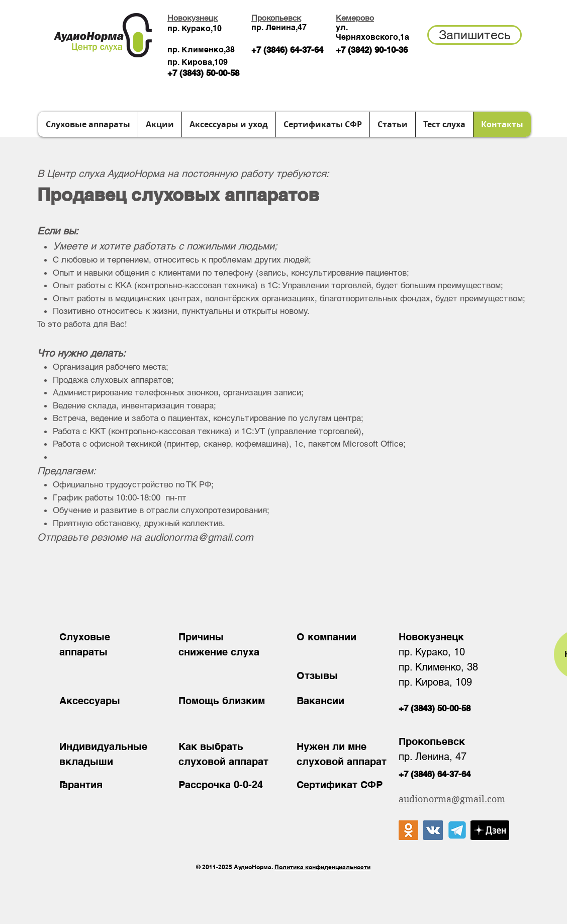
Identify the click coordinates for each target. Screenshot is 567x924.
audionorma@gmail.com (199, 537)
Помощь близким (222, 701)
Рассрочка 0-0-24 (221, 785)
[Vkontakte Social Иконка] (433, 830)
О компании (326, 637)
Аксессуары (90, 701)
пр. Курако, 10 (432, 652)
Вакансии (320, 701)
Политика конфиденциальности (322, 867)
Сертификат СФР (340, 785)
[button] (475, 35)
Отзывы (317, 676)
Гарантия (81, 785)
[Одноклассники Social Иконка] (408, 830)
